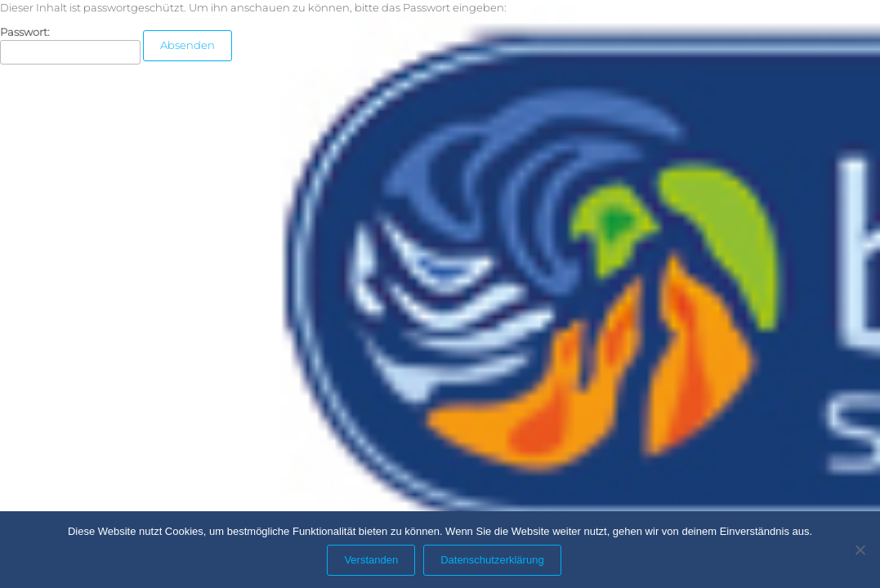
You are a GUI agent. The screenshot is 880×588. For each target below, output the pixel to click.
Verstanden (371, 560)
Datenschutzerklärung (492, 560)
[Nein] (860, 550)
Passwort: (70, 45)
